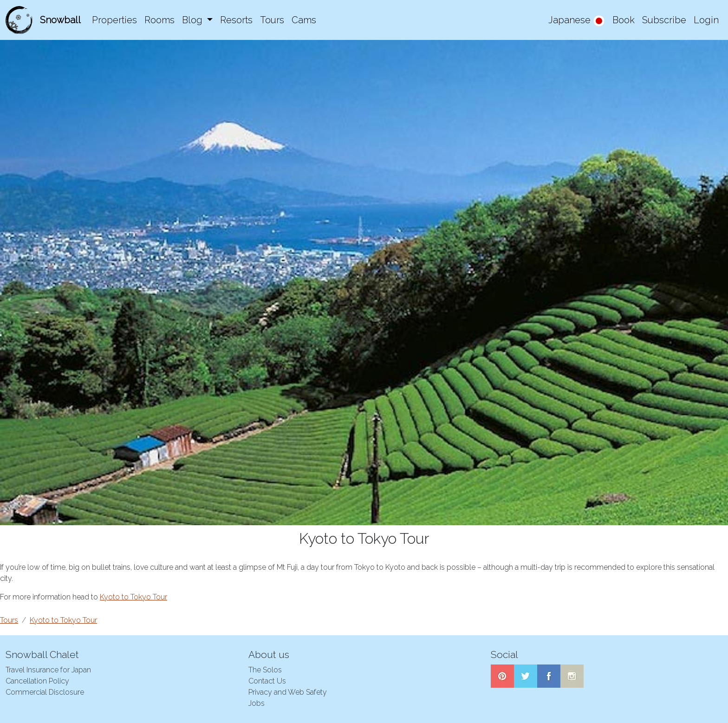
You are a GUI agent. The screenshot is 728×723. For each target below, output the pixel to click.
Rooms (159, 20)
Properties (114, 20)
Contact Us (267, 681)
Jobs (257, 703)
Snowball (60, 20)
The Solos (265, 670)
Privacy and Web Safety (288, 692)
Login (706, 20)
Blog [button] (193, 20)
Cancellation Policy (37, 681)
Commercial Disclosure (45, 692)
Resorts (236, 20)
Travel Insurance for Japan (48, 670)
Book (624, 20)
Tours (272, 20)
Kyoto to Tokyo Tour (133, 597)
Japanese (577, 21)
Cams (304, 20)
